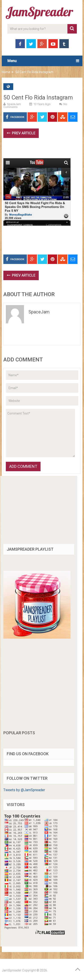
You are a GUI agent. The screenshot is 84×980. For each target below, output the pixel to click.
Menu (12, 61)
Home (6, 72)
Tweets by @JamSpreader (24, 790)
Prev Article (21, 133)
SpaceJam (14, 104)
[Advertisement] (44, 150)
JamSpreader (12, 970)
